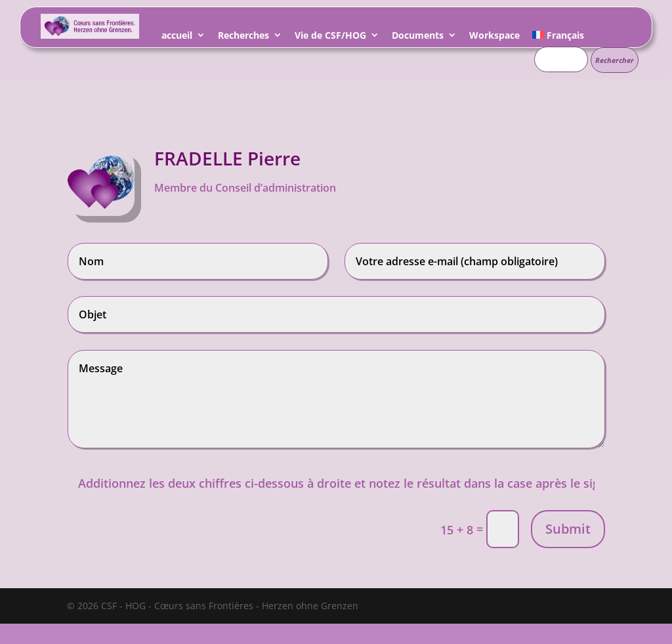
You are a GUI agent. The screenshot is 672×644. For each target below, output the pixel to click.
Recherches (243, 37)
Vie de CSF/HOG (330, 37)
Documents (418, 37)
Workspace (494, 37)
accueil (177, 37)
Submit (568, 529)
